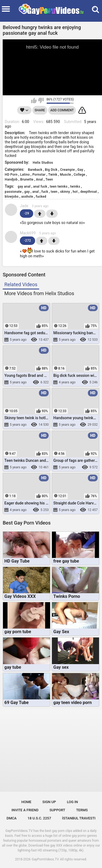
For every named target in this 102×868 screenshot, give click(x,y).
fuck (45, 192)
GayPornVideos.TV (45, 859)
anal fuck (40, 187)
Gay (80, 170)
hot (75, 192)
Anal (39, 179)
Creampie (67, 170)
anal (36, 192)
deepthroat (89, 192)
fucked (41, 197)
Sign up (49, 802)
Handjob (11, 179)
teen (54, 192)
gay (27, 192)
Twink (53, 175)
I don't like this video (41, 100)
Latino (25, 175)
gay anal (24, 187)
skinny (65, 192)
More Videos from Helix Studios (39, 293)
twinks (75, 187)
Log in (72, 802)
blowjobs (12, 197)
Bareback (35, 170)
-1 (52, 214)
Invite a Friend (25, 810)
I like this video (34, 100)
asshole (27, 197)
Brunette (27, 179)
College (80, 175)
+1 (40, 214)
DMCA (12, 818)
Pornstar (39, 175)
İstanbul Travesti (79, 818)
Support (57, 810)
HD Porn (11, 175)
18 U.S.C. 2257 (39, 818)
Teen (49, 179)
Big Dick (51, 170)
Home (27, 802)
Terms (82, 810)
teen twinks (59, 187)
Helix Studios (43, 163)
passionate (13, 192)
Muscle (65, 175)
